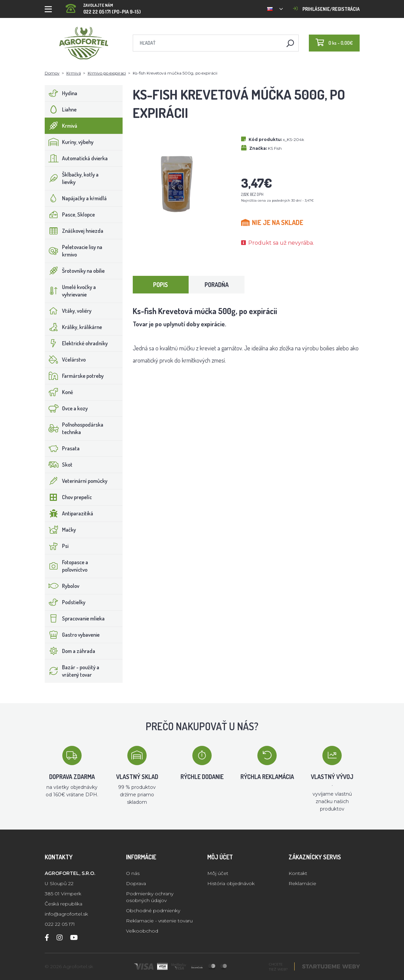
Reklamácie (302, 883)
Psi (57, 546)
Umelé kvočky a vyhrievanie (70, 291)
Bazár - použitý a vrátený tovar (72, 671)
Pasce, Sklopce (70, 215)
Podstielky (65, 602)
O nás (133, 873)
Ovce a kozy (66, 408)
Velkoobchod (142, 931)
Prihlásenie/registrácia (326, 9)
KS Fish (275, 148)
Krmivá (74, 73)
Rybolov (62, 586)
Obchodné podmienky (153, 911)
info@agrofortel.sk (66, 914)
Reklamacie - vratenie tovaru (159, 921)
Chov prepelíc (68, 497)
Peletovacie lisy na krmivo (74, 251)
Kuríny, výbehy (69, 142)
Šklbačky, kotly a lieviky (72, 178)
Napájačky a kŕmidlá (76, 198)
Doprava (136, 883)
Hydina (61, 93)
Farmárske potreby (74, 376)
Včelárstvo (65, 360)
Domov (52, 73)
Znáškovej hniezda (74, 231)
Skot (59, 465)
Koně (59, 392)
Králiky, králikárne (73, 327)
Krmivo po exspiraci (107, 73)
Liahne (61, 109)
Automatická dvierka (76, 158)
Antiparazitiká (69, 513)
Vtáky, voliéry (68, 311)
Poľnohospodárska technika (74, 428)
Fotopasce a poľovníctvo (67, 566)
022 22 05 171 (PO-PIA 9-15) (103, 7)
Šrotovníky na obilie (75, 271)
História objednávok (231, 883)
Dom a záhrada (70, 651)
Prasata (62, 448)
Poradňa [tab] (217, 285)
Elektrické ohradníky (76, 343)
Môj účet (218, 873)
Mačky (60, 530)
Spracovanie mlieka (75, 618)
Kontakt (298, 873)
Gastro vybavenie (72, 635)
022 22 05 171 (60, 924)
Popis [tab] (161, 285)
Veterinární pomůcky (76, 481)
